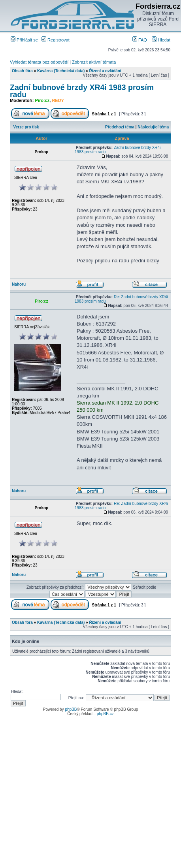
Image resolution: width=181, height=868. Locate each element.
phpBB (71, 709)
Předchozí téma (120, 127)
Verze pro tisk (26, 127)
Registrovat (56, 40)
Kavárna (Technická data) (61, 71)
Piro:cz (42, 100)
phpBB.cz (105, 714)
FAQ (140, 40)
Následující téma (153, 127)
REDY (58, 100)
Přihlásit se (24, 40)
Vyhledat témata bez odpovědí (39, 62)
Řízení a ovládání (105, 71)
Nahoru (19, 284)
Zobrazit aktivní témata (94, 62)
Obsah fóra (22, 71)
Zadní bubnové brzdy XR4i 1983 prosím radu (82, 91)
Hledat (161, 40)
